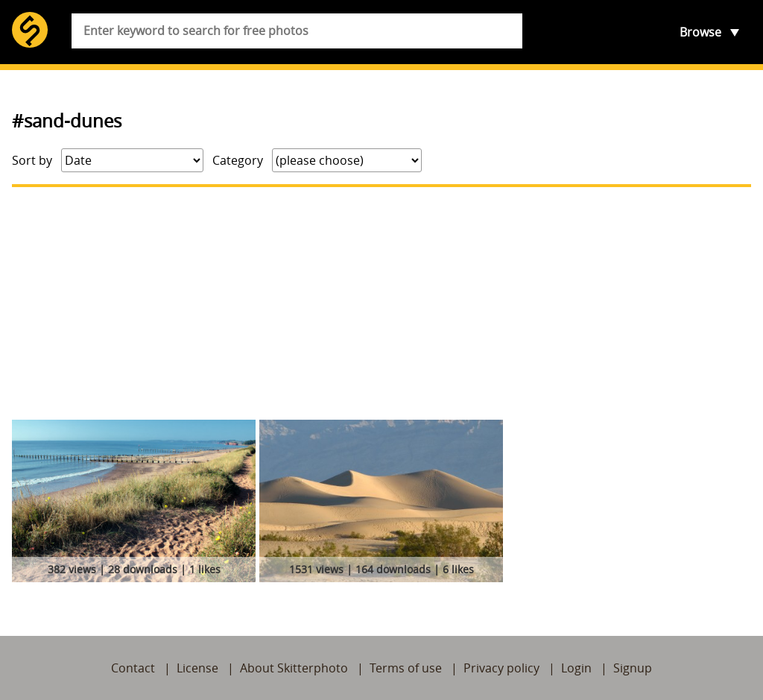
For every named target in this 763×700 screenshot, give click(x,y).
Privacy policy (501, 668)
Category (238, 160)
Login (576, 668)
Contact (133, 668)
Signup (633, 668)
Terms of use (406, 668)
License (197, 668)
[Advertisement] (381, 303)
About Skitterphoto (294, 668)
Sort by (32, 160)
